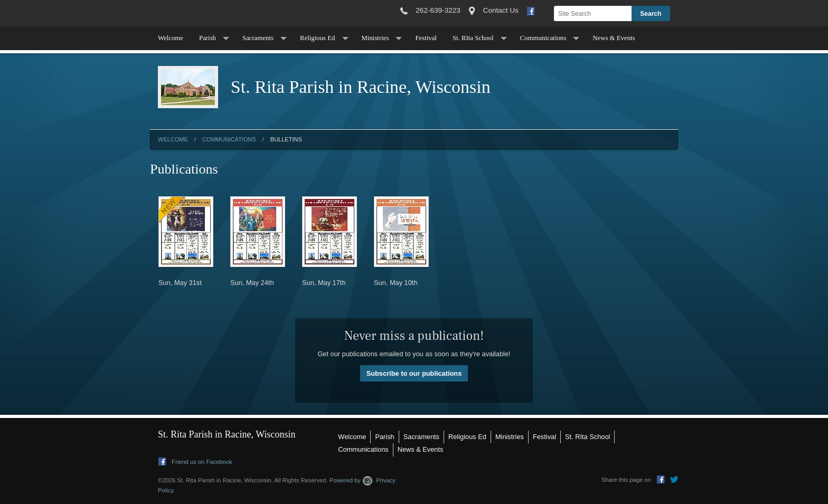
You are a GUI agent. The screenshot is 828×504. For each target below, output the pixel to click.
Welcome (171, 38)
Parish (208, 38)
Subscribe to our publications (414, 373)
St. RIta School (473, 38)
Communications (543, 38)
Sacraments (258, 38)
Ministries (375, 38)
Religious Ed (317, 38)
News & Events (614, 38)
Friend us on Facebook (195, 462)
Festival (426, 38)
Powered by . (352, 480)
